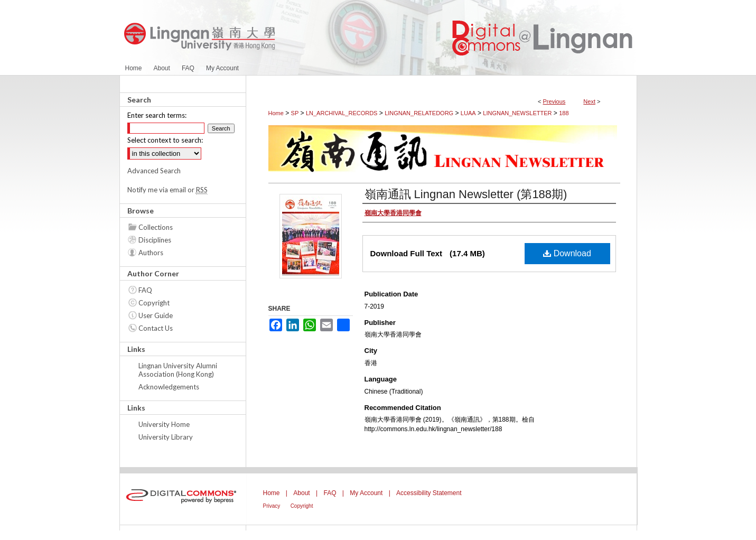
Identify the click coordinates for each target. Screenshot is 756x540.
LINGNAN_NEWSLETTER (517, 113)
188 (564, 113)
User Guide (156, 315)
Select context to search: (165, 140)
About (301, 493)
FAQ (145, 290)
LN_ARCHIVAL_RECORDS (342, 113)
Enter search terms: (157, 115)
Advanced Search (154, 171)
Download (567, 253)
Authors (151, 253)
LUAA (468, 113)
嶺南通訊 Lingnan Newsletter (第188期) (466, 194)
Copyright (154, 303)
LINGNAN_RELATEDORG (419, 113)
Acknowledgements (169, 387)
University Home (164, 424)
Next (589, 101)
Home (276, 113)
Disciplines (155, 240)
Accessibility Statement (429, 493)
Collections (156, 227)
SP (295, 113)
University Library (166, 437)
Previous (554, 101)
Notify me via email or (167, 190)
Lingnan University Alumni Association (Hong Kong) (178, 370)
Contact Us (156, 328)
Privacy (272, 506)
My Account (366, 493)
